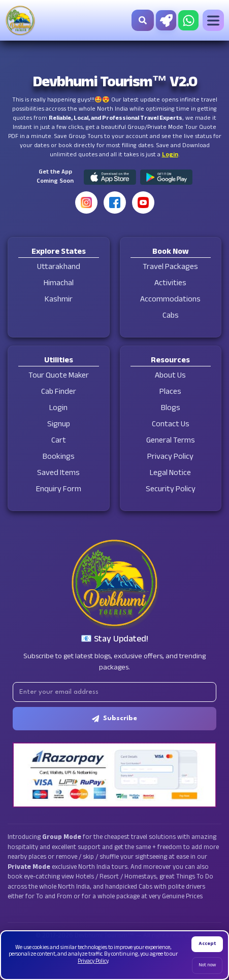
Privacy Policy (170, 458)
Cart (59, 441)
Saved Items (58, 474)
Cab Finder (59, 393)
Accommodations (170, 300)
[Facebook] (115, 202)
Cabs (171, 316)
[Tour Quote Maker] (166, 20)
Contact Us (171, 425)
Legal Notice (170, 474)
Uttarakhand (59, 268)
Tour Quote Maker (59, 376)
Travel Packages (170, 268)
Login (170, 155)
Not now (207, 966)
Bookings (59, 458)
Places (170, 393)
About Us (170, 376)
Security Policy (171, 490)
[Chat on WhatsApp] (188, 20)
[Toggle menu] (213, 20)
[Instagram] (86, 202)
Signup (59, 425)
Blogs (171, 409)
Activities (170, 284)
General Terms (171, 441)
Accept (207, 944)
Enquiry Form (59, 490)
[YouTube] (143, 202)
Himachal (59, 284)
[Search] (143, 20)
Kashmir (59, 300)
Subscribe (115, 719)
